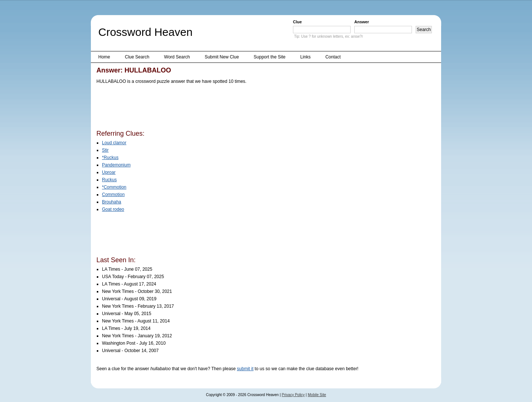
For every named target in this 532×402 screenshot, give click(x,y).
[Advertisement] (231, 108)
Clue (297, 22)
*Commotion (114, 187)
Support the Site (270, 57)
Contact (333, 57)
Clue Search (137, 57)
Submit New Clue (222, 57)
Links (306, 57)
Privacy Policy (293, 395)
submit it (245, 369)
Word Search (177, 57)
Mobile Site (317, 395)
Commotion (113, 195)
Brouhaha (112, 202)
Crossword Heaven (145, 32)
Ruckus (109, 180)
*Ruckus (110, 158)
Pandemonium (116, 165)
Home (104, 57)
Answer (362, 22)
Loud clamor (114, 143)
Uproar (109, 172)
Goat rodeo (113, 209)
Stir (105, 150)
